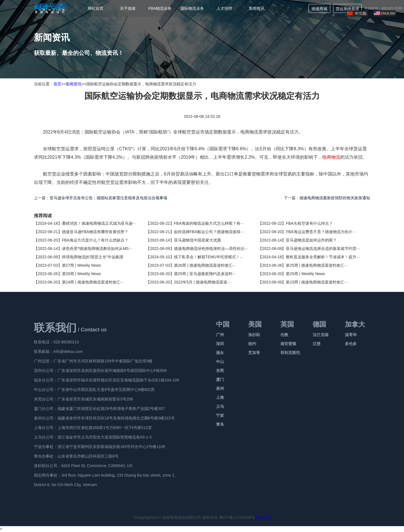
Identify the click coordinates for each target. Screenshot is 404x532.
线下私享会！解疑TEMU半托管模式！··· (209, 257)
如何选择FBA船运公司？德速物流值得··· (209, 232)
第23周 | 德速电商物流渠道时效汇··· (317, 282)
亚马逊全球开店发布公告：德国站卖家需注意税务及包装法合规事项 (108, 198)
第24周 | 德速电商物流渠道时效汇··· (93, 282)
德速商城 (319, 9)
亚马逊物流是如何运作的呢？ (311, 240)
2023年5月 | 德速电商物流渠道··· (202, 282)
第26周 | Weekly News (82, 274)
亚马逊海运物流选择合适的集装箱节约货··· (323, 249)
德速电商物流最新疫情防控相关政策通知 (335, 198)
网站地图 (263, 517)
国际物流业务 (192, 8)
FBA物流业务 (160, 8)
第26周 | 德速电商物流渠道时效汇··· (205, 265)
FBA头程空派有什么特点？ (309, 223)
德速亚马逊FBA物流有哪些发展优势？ (95, 232)
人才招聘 (224, 8)
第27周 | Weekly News (82, 265)
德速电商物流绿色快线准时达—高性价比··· (211, 249)
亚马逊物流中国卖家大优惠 (198, 240)
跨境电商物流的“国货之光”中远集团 (93, 257)
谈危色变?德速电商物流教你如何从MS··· (97, 249)
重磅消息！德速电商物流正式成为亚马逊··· (99, 223)
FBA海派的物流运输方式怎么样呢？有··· (209, 223)
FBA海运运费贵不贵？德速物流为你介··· (321, 232)
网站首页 (96, 8)
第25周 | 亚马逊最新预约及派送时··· (205, 274)
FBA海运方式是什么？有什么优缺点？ (95, 240)
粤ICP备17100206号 (237, 517)
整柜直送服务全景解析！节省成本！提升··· (323, 257)
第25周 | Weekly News (305, 274)
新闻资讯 (257, 8)
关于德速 (128, 8)
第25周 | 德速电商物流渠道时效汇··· (317, 265)
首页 (57, 84)
